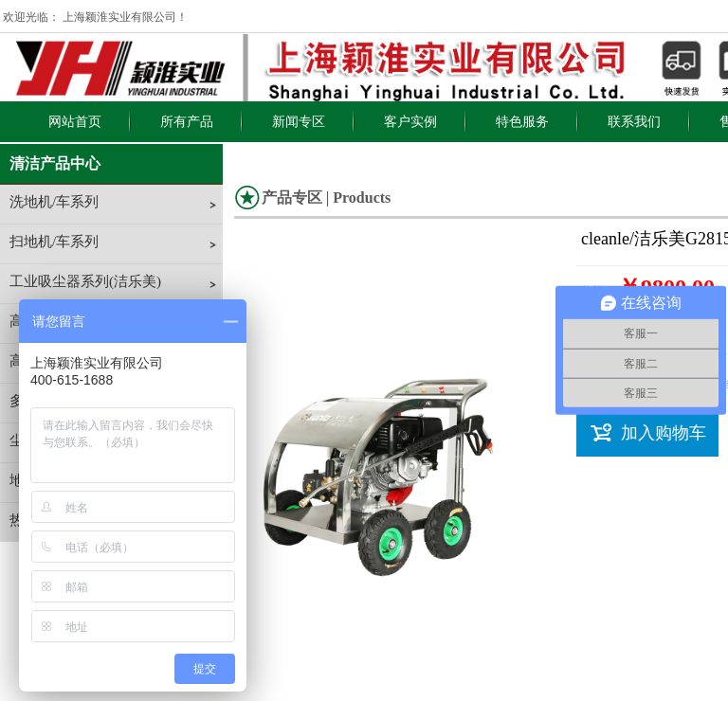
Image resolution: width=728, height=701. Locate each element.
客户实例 (410, 122)
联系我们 (634, 122)
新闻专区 (299, 122)
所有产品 (187, 122)
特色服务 (522, 122)
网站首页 (75, 122)
